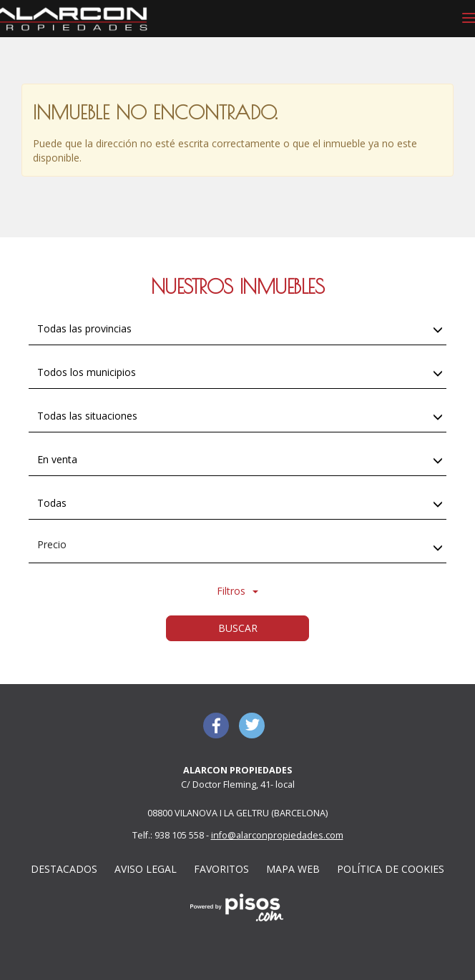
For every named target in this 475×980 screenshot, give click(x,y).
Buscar (238, 628)
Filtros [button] (237, 591)
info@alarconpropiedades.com (277, 835)
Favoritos (221, 869)
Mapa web (293, 869)
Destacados (64, 869)
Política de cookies (391, 869)
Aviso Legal (146, 869)
